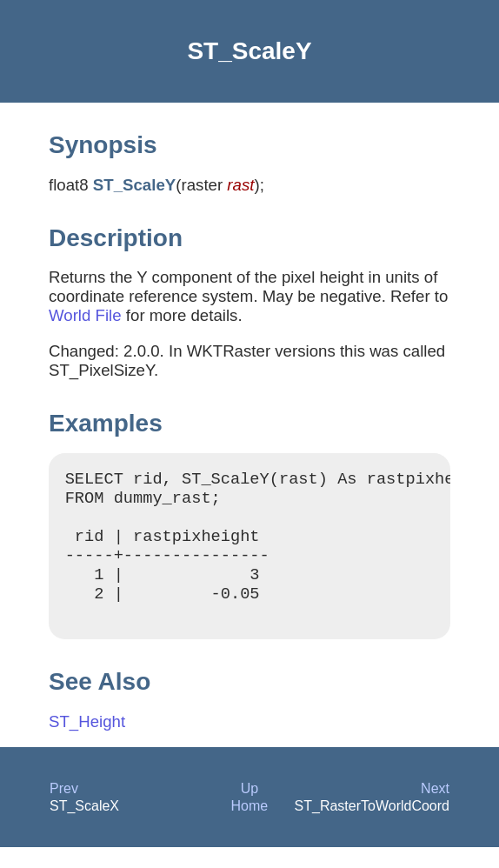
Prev (64, 809)
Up (249, 809)
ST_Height (87, 742)
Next (435, 809)
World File (85, 315)
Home (250, 827)
